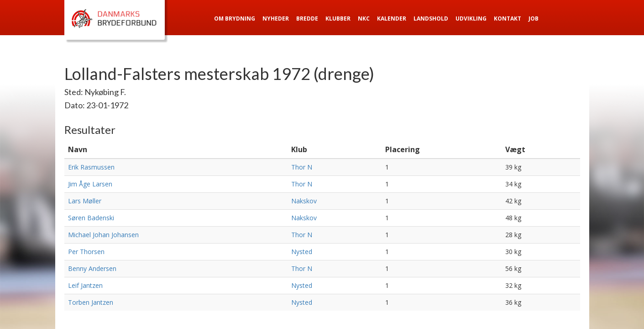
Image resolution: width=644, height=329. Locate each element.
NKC (364, 19)
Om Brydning (235, 19)
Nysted (302, 252)
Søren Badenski (91, 218)
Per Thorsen (86, 252)
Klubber (338, 19)
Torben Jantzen (91, 302)
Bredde (307, 19)
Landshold (431, 19)
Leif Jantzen (85, 285)
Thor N (302, 167)
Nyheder (276, 19)
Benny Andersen (92, 268)
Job (534, 19)
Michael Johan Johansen (103, 235)
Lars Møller (85, 201)
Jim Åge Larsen (90, 184)
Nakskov (304, 201)
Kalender (392, 19)
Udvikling (471, 19)
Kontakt (508, 19)
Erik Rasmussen (91, 167)
